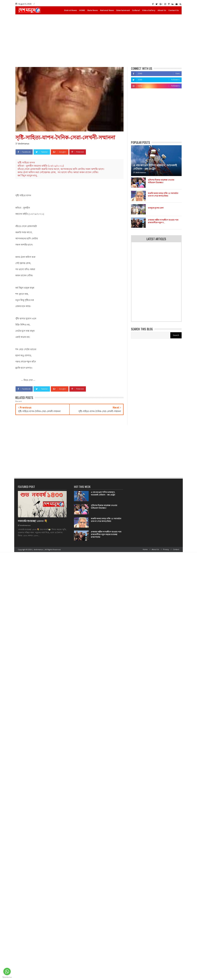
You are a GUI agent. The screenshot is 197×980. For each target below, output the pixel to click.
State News (92, 10)
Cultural (136, 10)
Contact (176, 549)
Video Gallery (149, 10)
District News (71, 10)
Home (145, 549)
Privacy (166, 549)
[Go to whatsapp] (7, 971)
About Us (162, 10)
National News (107, 10)
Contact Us (174, 10)
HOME (82, 10)
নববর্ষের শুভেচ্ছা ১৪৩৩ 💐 (33, 521)
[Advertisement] (98, 41)
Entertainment (123, 10)
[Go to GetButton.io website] (7, 977)
